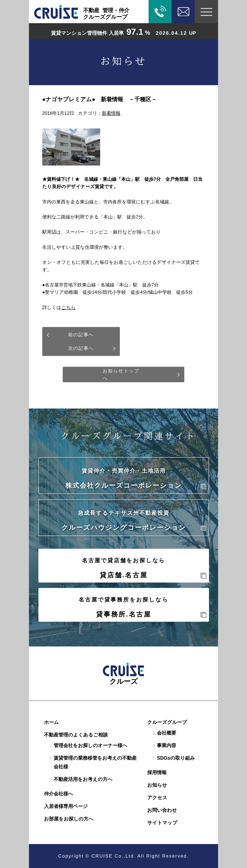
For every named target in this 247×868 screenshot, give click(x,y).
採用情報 (157, 772)
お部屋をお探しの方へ (69, 819)
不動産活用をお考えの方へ (83, 779)
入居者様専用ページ (66, 806)
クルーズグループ (167, 722)
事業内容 (167, 745)
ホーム (51, 722)
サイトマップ (162, 823)
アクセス (157, 798)
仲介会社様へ (59, 794)
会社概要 (167, 733)
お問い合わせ (162, 810)
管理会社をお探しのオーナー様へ (91, 745)
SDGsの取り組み (176, 758)
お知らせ (157, 785)
